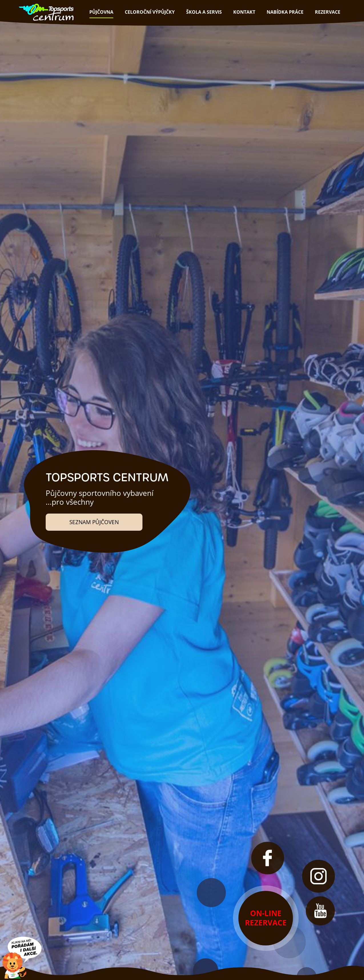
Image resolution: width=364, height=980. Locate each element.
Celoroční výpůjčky (150, 12)
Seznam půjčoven (94, 522)
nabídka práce (285, 12)
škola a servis (204, 12)
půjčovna (101, 12)
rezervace (328, 12)
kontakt (244, 12)
